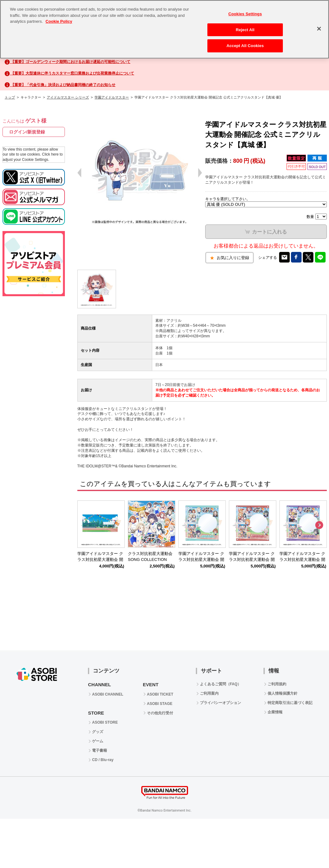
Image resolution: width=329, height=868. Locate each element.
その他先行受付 (160, 713)
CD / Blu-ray (103, 760)
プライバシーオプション (220, 703)
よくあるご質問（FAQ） (221, 684)
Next (319, 525)
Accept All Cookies (245, 46)
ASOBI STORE (105, 722)
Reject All (245, 30)
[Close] (319, 29)
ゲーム (98, 741)
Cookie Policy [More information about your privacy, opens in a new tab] (59, 21)
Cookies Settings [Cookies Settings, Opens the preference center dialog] (245, 14)
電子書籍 (99, 750)
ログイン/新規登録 (27, 132)
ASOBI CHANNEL (108, 694)
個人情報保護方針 (283, 693)
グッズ (98, 732)
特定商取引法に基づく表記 (290, 703)
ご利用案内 (209, 693)
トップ (10, 97)
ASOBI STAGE (160, 704)
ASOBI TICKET (160, 694)
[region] (164, 29)
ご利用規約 (277, 684)
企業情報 (275, 712)
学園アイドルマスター (112, 97)
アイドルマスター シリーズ (68, 97)
